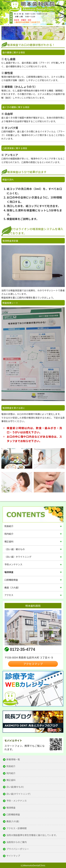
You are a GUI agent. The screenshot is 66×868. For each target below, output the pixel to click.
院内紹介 (9, 534)
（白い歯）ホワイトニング (18, 557)
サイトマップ (13, 856)
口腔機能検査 (11, 580)
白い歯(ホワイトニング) (19, 794)
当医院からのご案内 (17, 842)
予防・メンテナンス (17, 801)
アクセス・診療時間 (17, 828)
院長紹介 (9, 526)
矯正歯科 (9, 541)
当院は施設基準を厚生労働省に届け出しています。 (32, 835)
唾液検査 (9, 572)
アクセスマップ (33, 664)
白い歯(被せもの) (15, 787)
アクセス (9, 595)
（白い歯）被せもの (15, 549)
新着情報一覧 (13, 759)
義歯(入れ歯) (13, 821)
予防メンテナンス (13, 564)
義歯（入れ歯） (12, 587)
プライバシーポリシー (18, 849)
